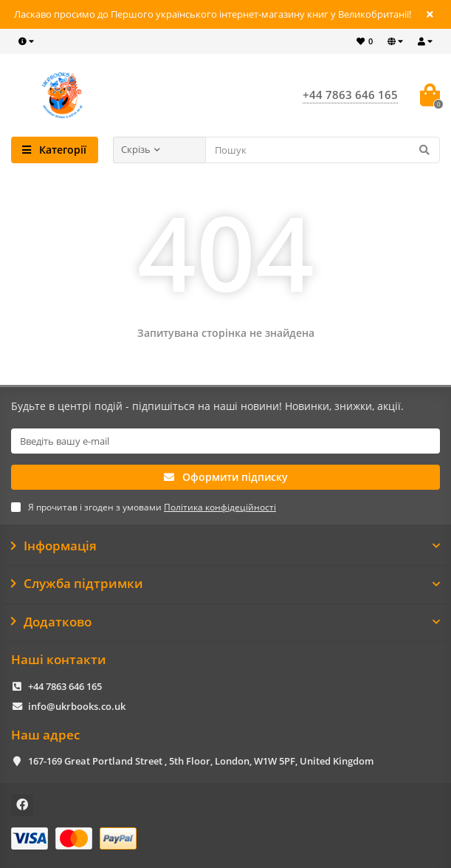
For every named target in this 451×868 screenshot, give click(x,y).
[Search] (323, 150)
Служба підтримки (225, 584)
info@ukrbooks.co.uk (77, 706)
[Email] (225, 441)
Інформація (225, 546)
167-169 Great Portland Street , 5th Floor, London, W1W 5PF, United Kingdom (201, 761)
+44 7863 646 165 (65, 686)
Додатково (225, 622)
